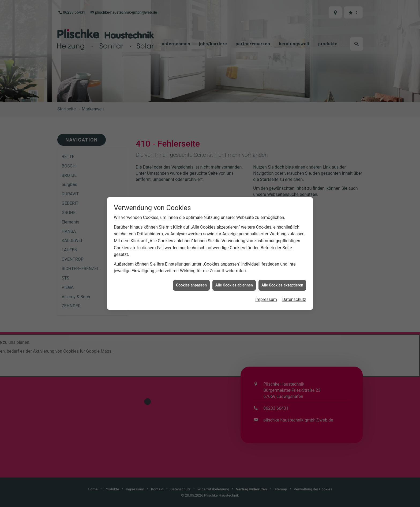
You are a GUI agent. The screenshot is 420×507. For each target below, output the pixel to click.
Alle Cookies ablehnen (234, 273)
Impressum (266, 288)
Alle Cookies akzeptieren (282, 273)
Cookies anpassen (191, 273)
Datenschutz (294, 288)
